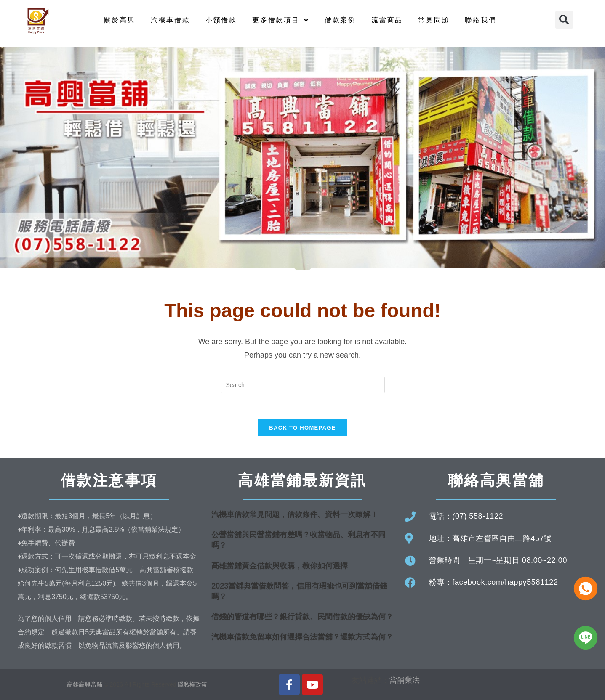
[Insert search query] (303, 385)
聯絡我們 (481, 20)
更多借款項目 (281, 20)
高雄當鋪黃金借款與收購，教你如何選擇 (280, 566)
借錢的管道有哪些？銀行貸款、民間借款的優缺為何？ (302, 617)
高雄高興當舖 (85, 684)
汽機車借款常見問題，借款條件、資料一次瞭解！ (295, 514)
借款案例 (340, 20)
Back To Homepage (302, 428)
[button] (564, 20)
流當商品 (387, 20)
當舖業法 (405, 680)
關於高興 (120, 20)
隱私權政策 (192, 684)
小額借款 (221, 20)
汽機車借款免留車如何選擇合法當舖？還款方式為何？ (302, 637)
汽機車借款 (171, 20)
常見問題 (434, 20)
